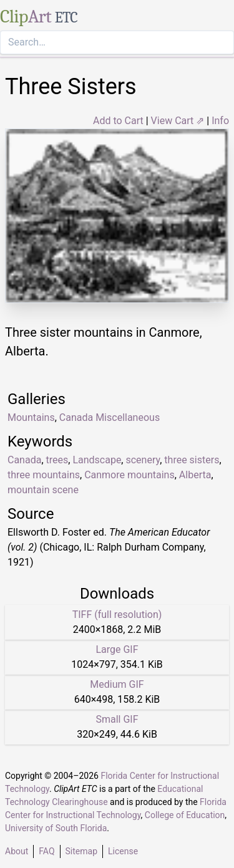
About (17, 851)
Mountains (31, 417)
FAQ (46, 851)
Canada (24, 460)
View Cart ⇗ (178, 121)
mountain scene (43, 490)
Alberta (195, 475)
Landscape (97, 460)
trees (57, 460)
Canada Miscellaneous (110, 417)
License (123, 851)
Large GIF (117, 649)
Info (220, 121)
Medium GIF (117, 684)
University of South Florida (56, 828)
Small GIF (117, 719)
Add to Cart (118, 121)
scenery (143, 460)
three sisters (192, 460)
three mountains (44, 475)
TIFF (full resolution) (117, 615)
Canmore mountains (129, 475)
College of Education (185, 815)
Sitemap (81, 851)
